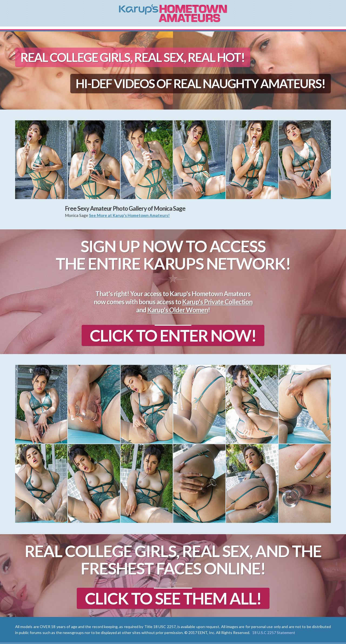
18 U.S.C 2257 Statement (274, 633)
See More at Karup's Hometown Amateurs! (129, 215)
